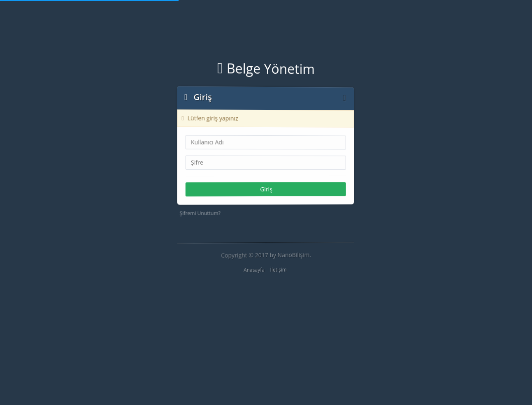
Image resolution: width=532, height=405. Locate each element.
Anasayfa (254, 270)
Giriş (266, 189)
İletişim (278, 270)
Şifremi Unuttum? (199, 214)
